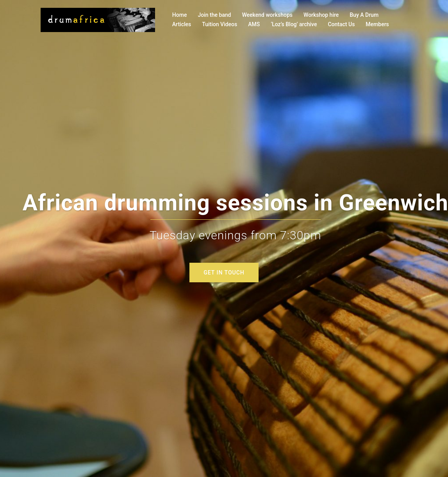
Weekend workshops (268, 15)
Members (377, 24)
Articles (182, 24)
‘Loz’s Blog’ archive (294, 24)
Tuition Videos (220, 24)
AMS (254, 24)
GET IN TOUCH (224, 273)
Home (180, 15)
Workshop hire (321, 15)
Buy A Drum (364, 15)
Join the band (214, 15)
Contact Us (341, 24)
